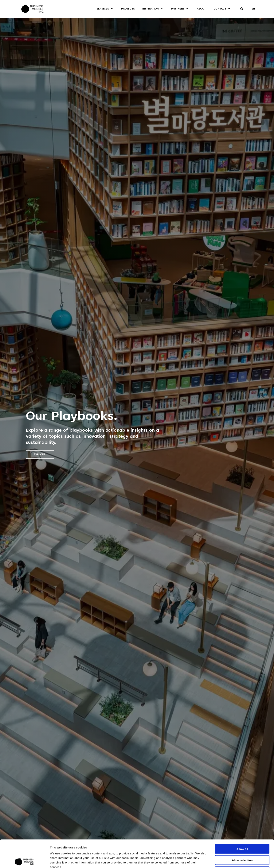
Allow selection (242, 833)
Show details (215, 860)
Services (103, 9)
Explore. (40, 455)
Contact (220, 9)
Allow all (242, 821)
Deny (242, 844)
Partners (178, 9)
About (201, 9)
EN (253, 9)
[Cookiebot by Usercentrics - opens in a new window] (25, 861)
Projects (128, 9)
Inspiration (151, 9)
